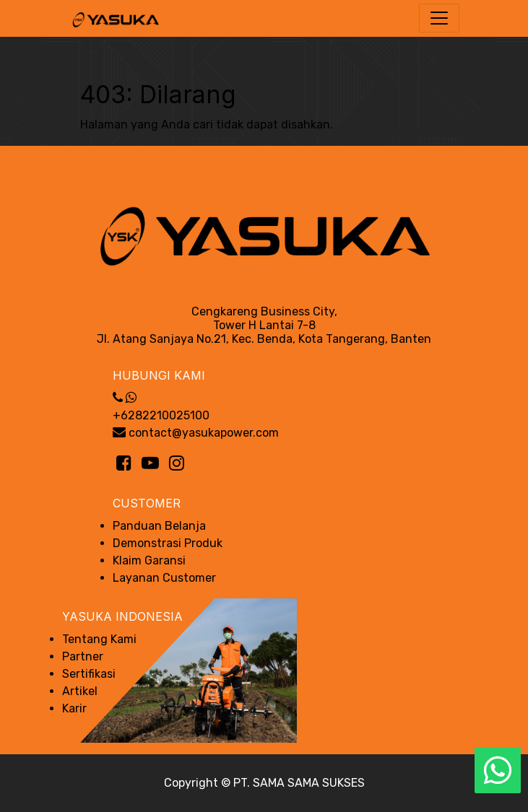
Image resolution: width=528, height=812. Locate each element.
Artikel (80, 691)
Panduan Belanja (159, 526)
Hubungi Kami (159, 375)
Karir (74, 708)
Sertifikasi (89, 674)
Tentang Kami (99, 639)
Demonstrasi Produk (168, 543)
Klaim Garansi (149, 560)
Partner (83, 656)
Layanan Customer (164, 578)
